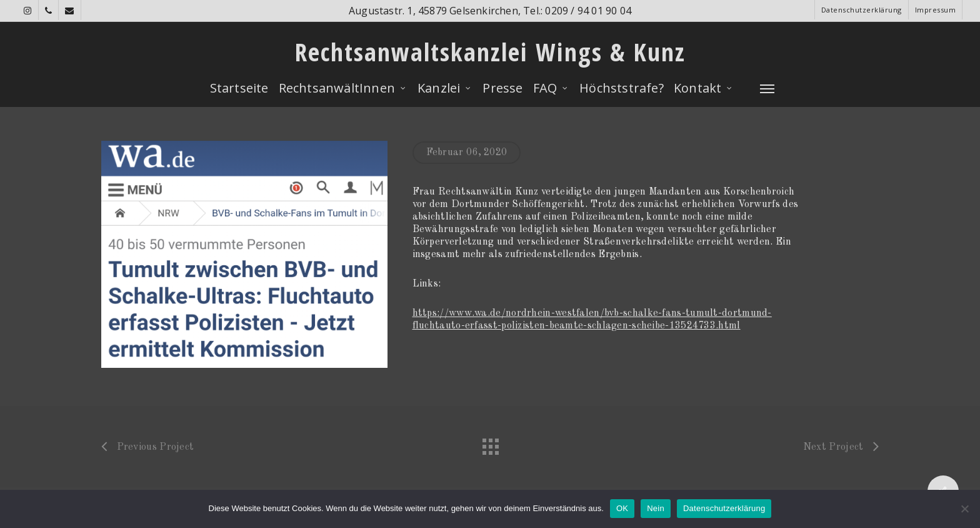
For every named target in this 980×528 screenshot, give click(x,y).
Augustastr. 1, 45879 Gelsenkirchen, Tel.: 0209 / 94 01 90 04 (490, 11)
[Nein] (964, 509)
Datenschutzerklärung (724, 508)
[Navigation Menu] (767, 88)
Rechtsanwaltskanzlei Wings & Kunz (490, 52)
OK (622, 508)
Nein (656, 508)
